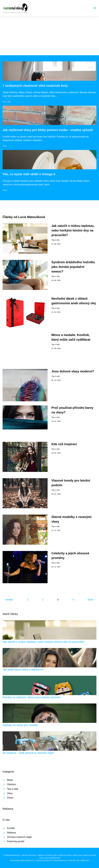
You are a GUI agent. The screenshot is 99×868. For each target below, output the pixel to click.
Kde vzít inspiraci (64, 444)
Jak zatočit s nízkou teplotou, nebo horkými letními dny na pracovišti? (73, 230)
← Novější (8, 600)
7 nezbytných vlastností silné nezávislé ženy (35, 86)
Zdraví (5, 190)
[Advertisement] (49, 36)
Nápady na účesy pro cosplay (20, 725)
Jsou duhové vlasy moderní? (73, 371)
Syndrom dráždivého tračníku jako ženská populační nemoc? (73, 267)
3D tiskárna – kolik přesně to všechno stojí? (28, 753)
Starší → (92, 600)
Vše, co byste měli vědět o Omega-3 (29, 174)
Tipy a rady (7, 102)
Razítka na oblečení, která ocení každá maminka (32, 697)
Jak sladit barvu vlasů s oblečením (23, 669)
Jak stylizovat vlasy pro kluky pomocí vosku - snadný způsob (48, 130)
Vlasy (5, 146)
